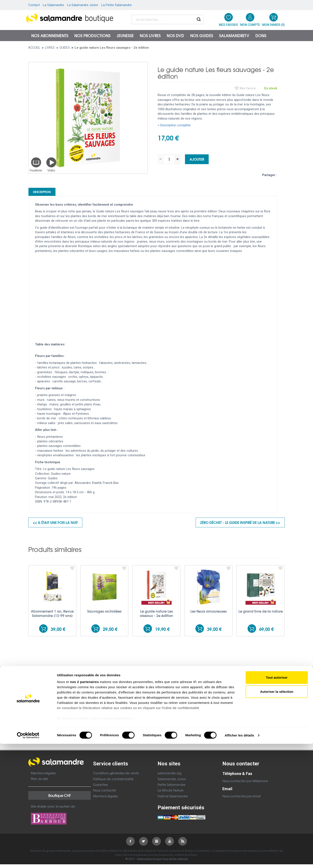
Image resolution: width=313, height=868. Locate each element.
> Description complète (174, 125)
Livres (50, 48)
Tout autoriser (277, 802)
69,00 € (266, 632)
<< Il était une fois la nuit (55, 526)
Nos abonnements (50, 35)
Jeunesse (125, 35)
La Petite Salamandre (117, 5)
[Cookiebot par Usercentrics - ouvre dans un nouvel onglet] (28, 860)
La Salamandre (53, 5)
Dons (261, 35)
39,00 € (58, 632)
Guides (65, 48)
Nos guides (202, 35)
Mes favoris (248, 88)
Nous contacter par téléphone (245, 785)
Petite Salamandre (171, 788)
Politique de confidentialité (113, 782)
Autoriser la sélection (277, 816)
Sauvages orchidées (104, 615)
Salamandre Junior (172, 782)
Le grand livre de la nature (261, 615)
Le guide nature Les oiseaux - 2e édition (156, 617)
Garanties (100, 788)
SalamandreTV (234, 35)
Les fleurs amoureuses (209, 615)
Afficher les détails (239, 859)
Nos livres (150, 35)
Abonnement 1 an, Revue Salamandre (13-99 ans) (52, 617)
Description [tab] (50, 193)
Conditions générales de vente (116, 777)
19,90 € (162, 632)
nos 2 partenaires (84, 806)
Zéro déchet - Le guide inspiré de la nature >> (240, 526)
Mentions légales (43, 776)
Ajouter (197, 159)
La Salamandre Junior (83, 5)
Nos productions (92, 35)
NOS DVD (175, 35)
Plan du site (39, 782)
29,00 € (110, 632)
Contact (34, 5)
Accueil (34, 48)
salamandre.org (169, 777)
